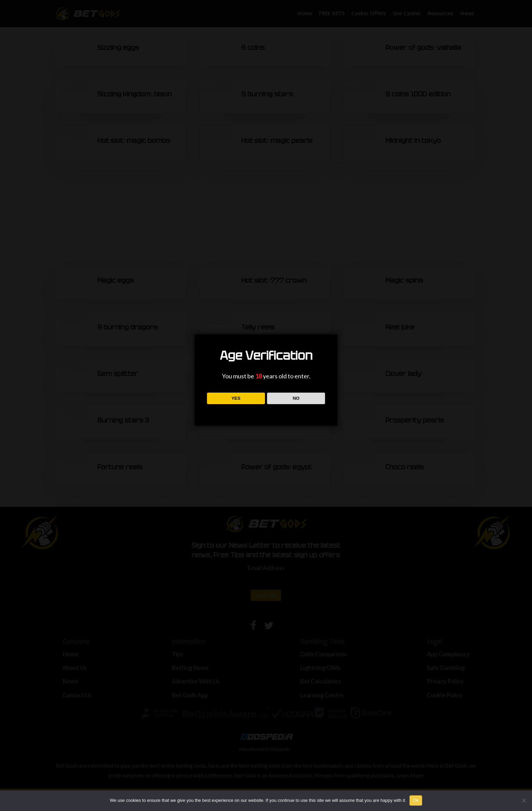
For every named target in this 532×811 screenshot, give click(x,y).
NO (296, 398)
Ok (416, 800)
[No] (524, 800)
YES (236, 398)
